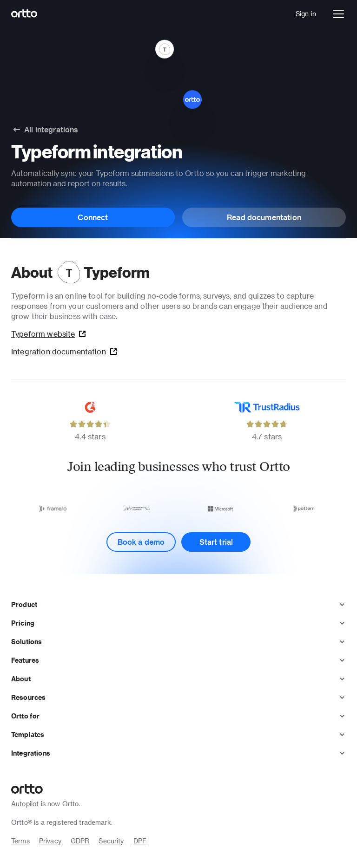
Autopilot (25, 804)
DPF (140, 841)
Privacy (50, 841)
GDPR (80, 841)
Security (111, 841)
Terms (20, 841)
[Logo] (24, 14)
